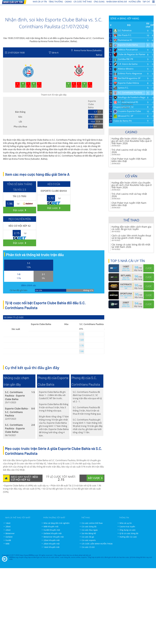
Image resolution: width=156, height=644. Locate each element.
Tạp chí (146, 2)
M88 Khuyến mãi (51, 527)
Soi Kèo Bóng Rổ (89, 533)
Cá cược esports (89, 540)
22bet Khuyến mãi (52, 540)
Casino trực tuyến (127, 527)
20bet (8, 527)
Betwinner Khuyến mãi (54, 537)
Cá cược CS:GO (88, 547)
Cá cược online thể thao (92, 523)
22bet (8, 530)
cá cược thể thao (83, 2)
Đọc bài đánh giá (126, 269)
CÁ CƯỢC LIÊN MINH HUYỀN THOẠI (97, 544)
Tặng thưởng (56, 2)
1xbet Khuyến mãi (52, 547)
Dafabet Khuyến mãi (53, 533)
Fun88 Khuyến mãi (52, 530)
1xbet (8, 523)
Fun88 (8, 540)
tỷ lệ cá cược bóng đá (129, 533)
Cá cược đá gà (88, 537)
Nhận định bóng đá (117, 2)
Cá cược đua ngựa (90, 530)
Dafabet (9, 537)
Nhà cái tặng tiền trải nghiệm (57, 523)
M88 (7, 544)
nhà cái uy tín (40, 2)
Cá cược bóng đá (89, 527)
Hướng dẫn (135, 2)
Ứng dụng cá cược (128, 530)
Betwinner (10, 533)
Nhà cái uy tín (126, 523)
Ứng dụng (99, 2)
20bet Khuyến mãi (52, 544)
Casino (68, 2)
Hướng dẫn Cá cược (128, 537)
